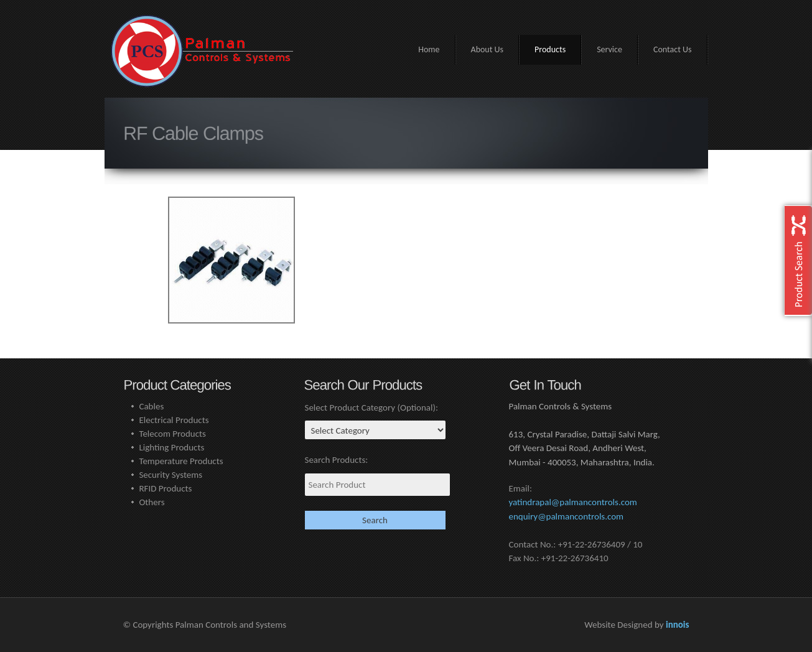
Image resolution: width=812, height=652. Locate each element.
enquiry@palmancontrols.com (567, 516)
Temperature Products (181, 461)
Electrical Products (174, 420)
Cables (151, 406)
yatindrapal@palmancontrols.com (573, 502)
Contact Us (673, 49)
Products (550, 49)
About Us (488, 49)
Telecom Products (172, 434)
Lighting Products (171, 447)
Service (609, 49)
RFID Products (165, 488)
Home (429, 49)
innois (678, 625)
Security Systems (170, 475)
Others (152, 502)
